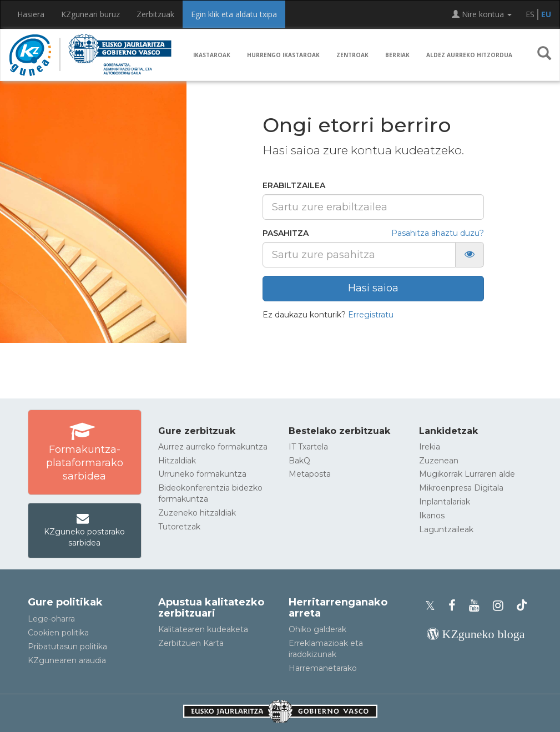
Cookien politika (58, 633)
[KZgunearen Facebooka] (455, 606)
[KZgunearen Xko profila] (433, 606)
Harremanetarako (323, 668)
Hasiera (31, 14)
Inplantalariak (445, 502)
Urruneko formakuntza (202, 474)
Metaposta (310, 474)
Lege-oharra (51, 619)
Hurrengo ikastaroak (283, 55)
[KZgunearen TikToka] (522, 606)
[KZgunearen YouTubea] (478, 606)
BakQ (299, 461)
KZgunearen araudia (67, 660)
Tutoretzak (179, 527)
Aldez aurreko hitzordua (469, 55)
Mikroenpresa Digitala (461, 488)
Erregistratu (371, 315)
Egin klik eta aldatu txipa (234, 14)
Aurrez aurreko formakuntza (213, 447)
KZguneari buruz (90, 14)
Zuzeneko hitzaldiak (197, 513)
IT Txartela (308, 447)
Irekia (430, 447)
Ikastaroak (212, 55)
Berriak (397, 55)
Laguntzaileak (446, 529)
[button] (544, 55)
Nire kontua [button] (482, 14)
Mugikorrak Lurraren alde (467, 474)
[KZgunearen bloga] (476, 634)
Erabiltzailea (294, 185)
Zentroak (352, 55)
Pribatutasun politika (67, 647)
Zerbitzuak (155, 14)
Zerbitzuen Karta (191, 643)
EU (546, 14)
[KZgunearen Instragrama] (501, 606)
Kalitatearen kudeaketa (203, 629)
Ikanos (432, 516)
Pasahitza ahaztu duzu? (438, 233)
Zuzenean (439, 461)
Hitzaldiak (177, 461)
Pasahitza (286, 233)
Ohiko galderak (317, 629)
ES (530, 14)
